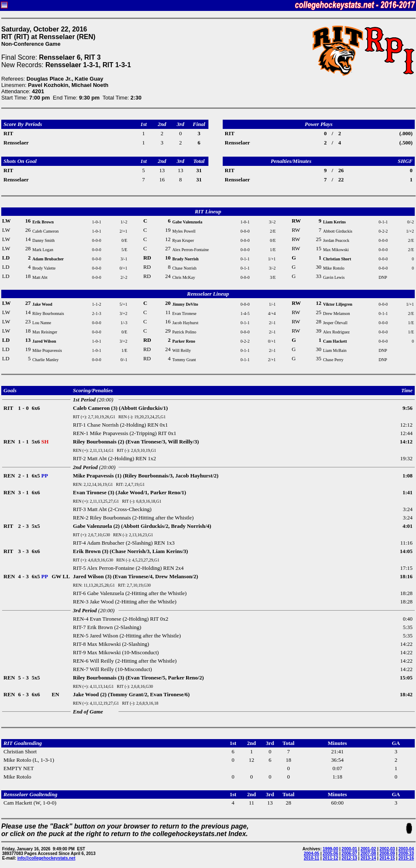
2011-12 (330, 858)
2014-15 (387, 858)
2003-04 (406, 849)
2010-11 (312, 858)
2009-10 (406, 854)
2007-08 (368, 854)
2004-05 (312, 854)
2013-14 (368, 858)
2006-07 (349, 854)
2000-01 (349, 849)
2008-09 (387, 854)
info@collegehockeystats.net (46, 858)
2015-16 (406, 858)
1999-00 (330, 849)
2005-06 (330, 854)
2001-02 (368, 849)
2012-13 (349, 858)
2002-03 (387, 849)
